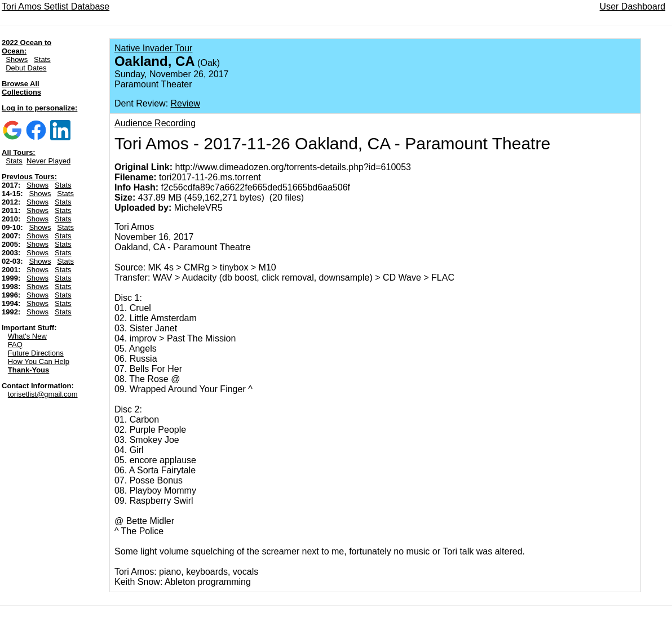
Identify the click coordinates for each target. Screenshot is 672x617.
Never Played (48, 161)
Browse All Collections (21, 88)
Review (185, 103)
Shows (17, 59)
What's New (27, 336)
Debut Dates (26, 68)
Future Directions (36, 353)
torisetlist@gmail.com (43, 394)
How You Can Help (39, 361)
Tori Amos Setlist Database (56, 6)
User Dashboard (633, 6)
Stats (42, 59)
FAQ (15, 345)
